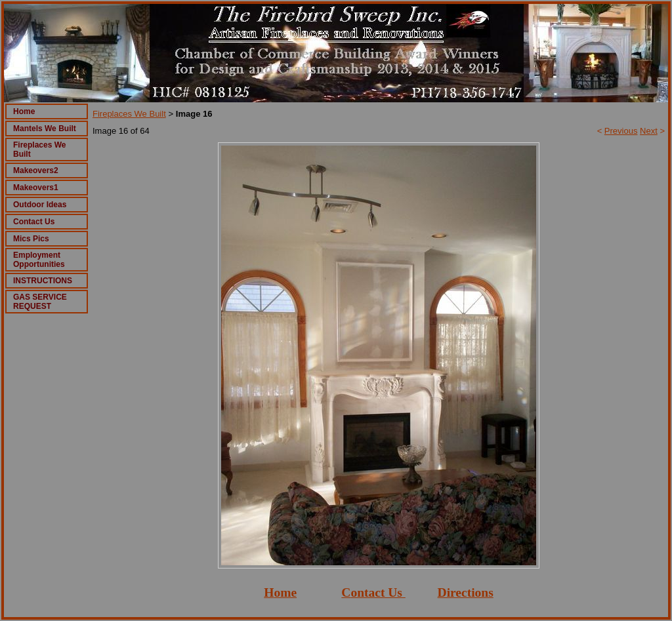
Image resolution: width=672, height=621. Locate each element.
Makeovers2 (36, 170)
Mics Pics (31, 239)
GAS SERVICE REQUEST (40, 302)
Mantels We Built (45, 129)
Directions (466, 592)
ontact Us (376, 592)
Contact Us (34, 222)
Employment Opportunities (39, 260)
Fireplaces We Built (129, 114)
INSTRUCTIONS (43, 281)
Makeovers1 (36, 188)
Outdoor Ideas (40, 205)
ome (285, 592)
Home (24, 111)
